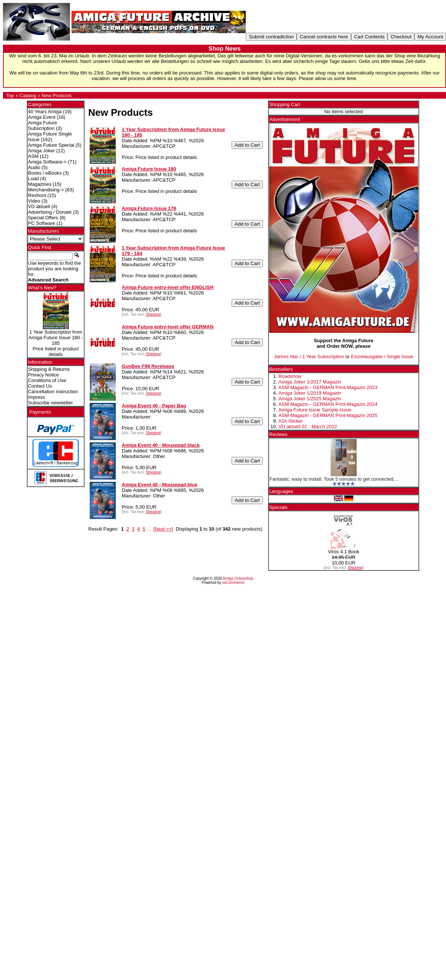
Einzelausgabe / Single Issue (382, 357)
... (149, 529)
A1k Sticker (291, 421)
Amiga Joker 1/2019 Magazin (310, 393)
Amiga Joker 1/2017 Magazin (310, 382)
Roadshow (290, 376)
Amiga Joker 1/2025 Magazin (310, 399)
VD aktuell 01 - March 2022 (308, 427)
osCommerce (233, 583)
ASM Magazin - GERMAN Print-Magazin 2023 (328, 387)
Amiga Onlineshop (238, 578)
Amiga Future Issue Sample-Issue (315, 410)
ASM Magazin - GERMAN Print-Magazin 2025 (328, 415)
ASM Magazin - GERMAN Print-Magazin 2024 (328, 404)
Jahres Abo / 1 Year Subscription (309, 357)
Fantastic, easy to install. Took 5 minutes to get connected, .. (334, 479)
